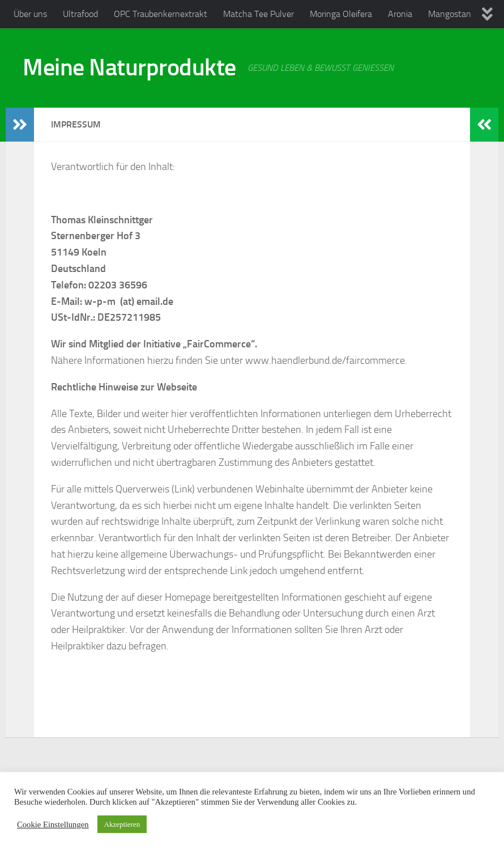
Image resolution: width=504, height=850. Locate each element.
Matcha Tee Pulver (259, 14)
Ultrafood (80, 14)
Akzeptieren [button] (122, 824)
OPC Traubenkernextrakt (161, 14)
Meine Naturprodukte (129, 67)
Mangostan (450, 14)
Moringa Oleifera (341, 14)
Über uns (30, 14)
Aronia (400, 14)
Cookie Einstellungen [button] (53, 824)
